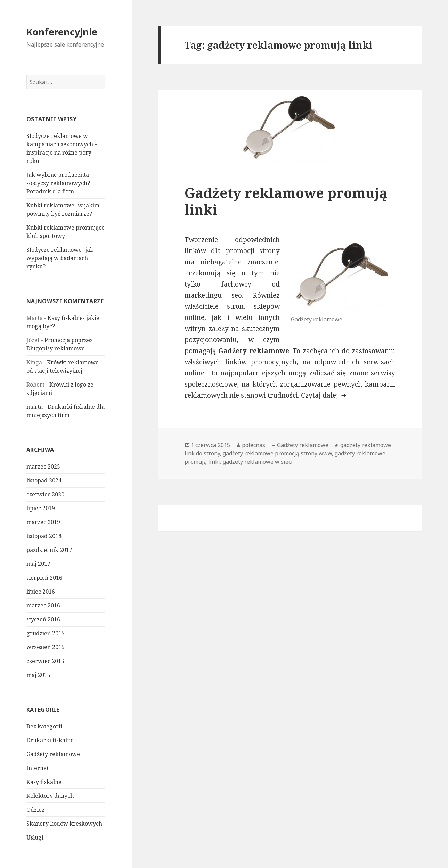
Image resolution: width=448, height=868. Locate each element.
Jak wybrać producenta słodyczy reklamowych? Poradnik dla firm (58, 183)
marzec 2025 (43, 466)
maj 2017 (38, 564)
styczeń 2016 (43, 619)
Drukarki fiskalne (50, 740)
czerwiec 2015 (45, 661)
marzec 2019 (43, 522)
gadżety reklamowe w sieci (258, 462)
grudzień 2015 (46, 633)
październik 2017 (49, 550)
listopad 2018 (44, 536)
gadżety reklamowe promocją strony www (277, 453)
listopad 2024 (44, 480)
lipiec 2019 (41, 508)
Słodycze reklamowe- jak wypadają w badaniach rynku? (60, 258)
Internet (38, 768)
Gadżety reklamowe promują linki (286, 201)
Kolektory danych (50, 796)
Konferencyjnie (62, 32)
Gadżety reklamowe (53, 754)
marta (35, 407)
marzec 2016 (43, 605)
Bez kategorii (44, 726)
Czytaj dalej (325, 395)
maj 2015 (38, 675)
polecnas (254, 445)
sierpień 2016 (44, 578)
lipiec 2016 (41, 592)
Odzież (35, 810)
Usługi (35, 837)
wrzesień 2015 (46, 647)
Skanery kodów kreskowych (64, 824)
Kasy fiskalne (44, 782)
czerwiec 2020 (45, 494)
